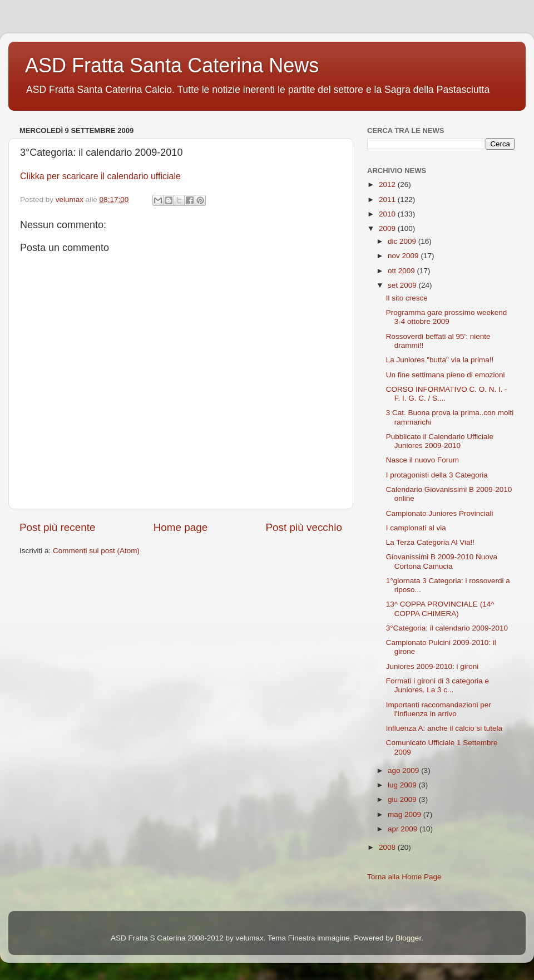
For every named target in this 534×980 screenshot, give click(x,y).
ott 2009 (402, 271)
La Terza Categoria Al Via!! (430, 542)
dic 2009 (403, 241)
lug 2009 (403, 785)
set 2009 (403, 285)
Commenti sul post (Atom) (96, 551)
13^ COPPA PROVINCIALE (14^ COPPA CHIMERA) (440, 609)
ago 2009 (404, 770)
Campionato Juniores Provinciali (440, 513)
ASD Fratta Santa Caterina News (172, 65)
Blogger (408, 938)
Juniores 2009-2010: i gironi (432, 666)
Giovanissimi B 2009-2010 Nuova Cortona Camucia (442, 561)
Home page (181, 527)
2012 (388, 184)
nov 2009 (404, 256)
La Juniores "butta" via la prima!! (440, 360)
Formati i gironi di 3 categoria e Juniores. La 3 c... (437, 685)
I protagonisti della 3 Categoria (437, 475)
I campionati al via (416, 528)
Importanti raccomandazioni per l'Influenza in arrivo (439, 709)
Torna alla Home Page (404, 877)
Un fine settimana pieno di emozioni (446, 375)
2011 (388, 200)
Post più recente (58, 527)
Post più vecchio (304, 527)
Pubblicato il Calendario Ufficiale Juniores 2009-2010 (440, 441)
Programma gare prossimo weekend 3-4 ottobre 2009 (447, 317)
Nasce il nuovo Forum (422, 460)
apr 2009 (404, 829)
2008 (388, 847)
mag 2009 (406, 814)
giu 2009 (403, 799)
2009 (388, 228)
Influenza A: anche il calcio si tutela (444, 728)
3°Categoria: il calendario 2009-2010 (447, 628)
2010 (388, 214)
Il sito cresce (407, 298)
